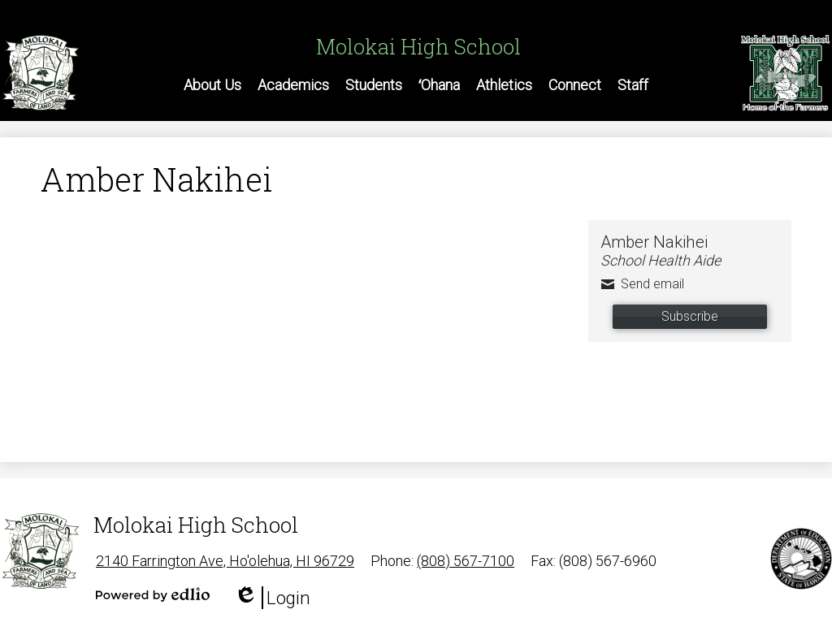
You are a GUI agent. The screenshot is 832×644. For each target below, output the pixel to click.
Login (272, 598)
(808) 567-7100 (466, 561)
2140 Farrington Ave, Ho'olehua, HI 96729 (225, 561)
